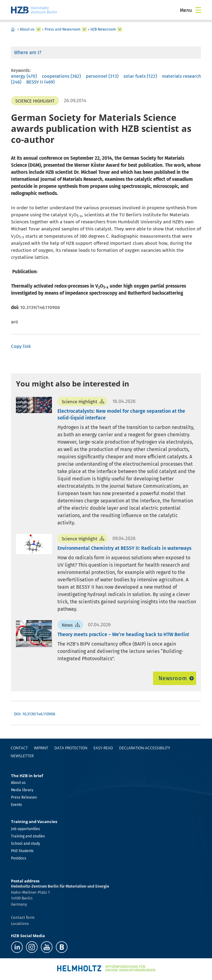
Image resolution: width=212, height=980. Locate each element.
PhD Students (22, 851)
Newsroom (173, 678)
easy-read (103, 748)
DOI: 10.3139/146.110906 (35, 714)
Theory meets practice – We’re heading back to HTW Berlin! (123, 634)
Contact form (23, 917)
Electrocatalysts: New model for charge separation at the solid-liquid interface (121, 414)
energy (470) (24, 76)
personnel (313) (102, 76)
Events (16, 805)
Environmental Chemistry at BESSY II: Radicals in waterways (124, 548)
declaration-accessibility (145, 748)
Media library (22, 790)
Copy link (21, 346)
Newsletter (22, 756)
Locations (20, 924)
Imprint (41, 748)
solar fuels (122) (140, 76)
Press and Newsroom (62, 29)
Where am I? (28, 52)
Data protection (71, 748)
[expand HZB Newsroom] (120, 29)
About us (27, 29)
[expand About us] (38, 29)
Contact (19, 748)
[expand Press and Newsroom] (84, 29)
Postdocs (19, 858)
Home (13, 29)
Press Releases (24, 797)
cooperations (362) (61, 76)
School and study (26, 844)
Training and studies (28, 836)
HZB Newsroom (103, 29)
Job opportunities (26, 829)
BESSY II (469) (40, 82)
